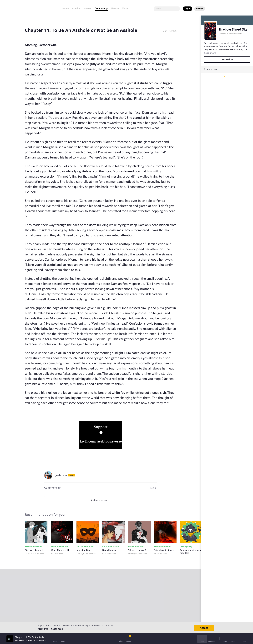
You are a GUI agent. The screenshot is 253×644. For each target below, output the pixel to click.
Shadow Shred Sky (233, 29)
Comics (76, 8)
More (126, 8)
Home (66, 8)
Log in (188, 9)
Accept (204, 628)
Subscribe (227, 59)
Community (101, 8)
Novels (88, 8)
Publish (200, 9)
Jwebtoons (61, 475)
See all (154, 488)
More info (43, 629)
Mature (115, 8)
